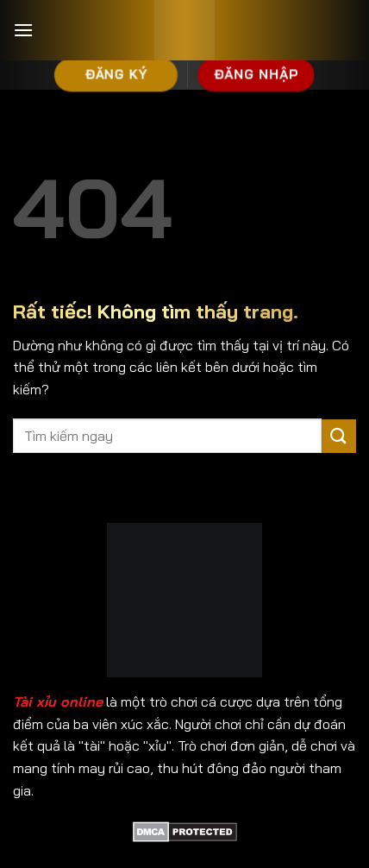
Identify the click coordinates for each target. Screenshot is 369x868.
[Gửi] (339, 436)
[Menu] (23, 30)
